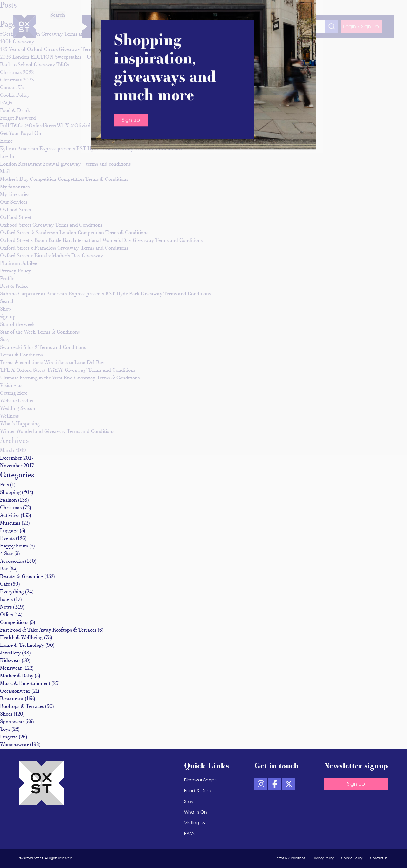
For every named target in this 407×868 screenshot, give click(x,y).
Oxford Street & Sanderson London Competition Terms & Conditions (74, 233)
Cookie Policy (15, 95)
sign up (8, 317)
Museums (10, 523)
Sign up (356, 784)
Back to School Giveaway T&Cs (34, 65)
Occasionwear (15, 691)
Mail (5, 172)
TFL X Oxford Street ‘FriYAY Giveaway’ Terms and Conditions (68, 370)
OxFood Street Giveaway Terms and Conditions (51, 225)
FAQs (6, 103)
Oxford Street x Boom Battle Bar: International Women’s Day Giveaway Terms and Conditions (101, 241)
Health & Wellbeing (21, 638)
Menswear (11, 668)
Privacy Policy (15, 271)
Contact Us (12, 88)
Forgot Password (18, 118)
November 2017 (17, 466)
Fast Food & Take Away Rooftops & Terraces (48, 630)
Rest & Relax (14, 286)
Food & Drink (176, 27)
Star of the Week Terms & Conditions (40, 332)
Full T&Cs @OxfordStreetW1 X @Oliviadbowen (52, 126)
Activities (10, 516)
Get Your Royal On (21, 134)
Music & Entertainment (25, 684)
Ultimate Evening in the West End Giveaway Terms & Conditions (70, 378)
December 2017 (17, 458)
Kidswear (10, 661)
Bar (4, 569)
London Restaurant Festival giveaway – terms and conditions (65, 164)
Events (7, 539)
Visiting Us (249, 27)
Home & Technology (22, 646)
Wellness (147, 27)
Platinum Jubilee (18, 264)
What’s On (221, 27)
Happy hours (14, 546)
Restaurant (12, 699)
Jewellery (10, 653)
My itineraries (15, 195)
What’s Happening (20, 424)
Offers (7, 615)
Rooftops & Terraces (22, 707)
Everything (12, 592)
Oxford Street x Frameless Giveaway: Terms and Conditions (64, 248)
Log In (7, 157)
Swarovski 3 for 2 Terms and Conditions (43, 348)
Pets (4, 485)
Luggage (9, 531)
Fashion (8, 500)
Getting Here (14, 393)
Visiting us (11, 386)
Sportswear (12, 722)
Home (6, 141)
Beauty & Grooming (22, 577)
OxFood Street (16, 210)
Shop (6, 309)
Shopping (10, 493)
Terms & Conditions (21, 355)
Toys (5, 730)
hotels (6, 600)
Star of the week (17, 325)
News (6, 607)
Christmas (11, 508)
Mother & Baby (17, 676)
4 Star (7, 554)
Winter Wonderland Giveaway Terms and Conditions (57, 432)
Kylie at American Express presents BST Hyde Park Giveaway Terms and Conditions (91, 149)
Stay (200, 27)
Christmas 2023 (17, 80)
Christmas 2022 (17, 73)
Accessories (12, 561)
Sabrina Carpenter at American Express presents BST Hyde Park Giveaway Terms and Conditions (105, 294)
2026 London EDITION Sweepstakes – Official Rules (58, 57)
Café (5, 584)
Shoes (6, 714)
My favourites (15, 187)
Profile (7, 279)
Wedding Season (18, 409)
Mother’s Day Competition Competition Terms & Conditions (64, 180)
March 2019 (13, 451)
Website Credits (17, 401)
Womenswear (14, 745)
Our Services (14, 202)
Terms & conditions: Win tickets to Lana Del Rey (52, 363)
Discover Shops (116, 27)
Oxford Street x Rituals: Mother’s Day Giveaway (52, 256)
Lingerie (9, 737)
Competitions (14, 623)
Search (7, 302)
